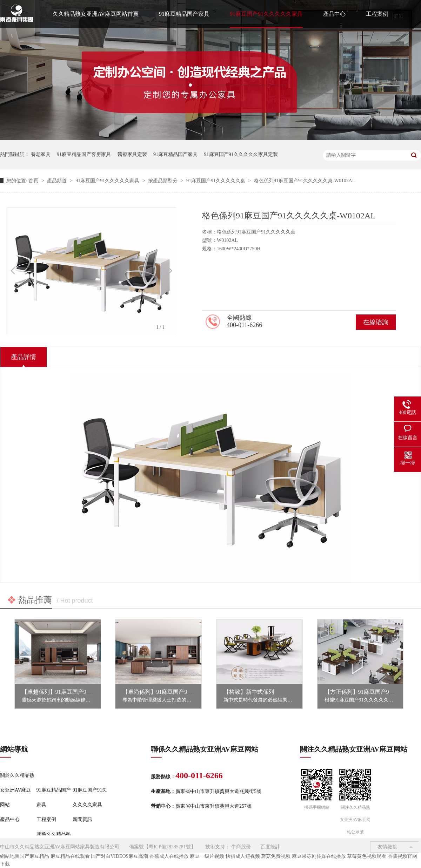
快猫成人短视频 (243, 856)
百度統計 (270, 847)
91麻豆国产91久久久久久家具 (266, 14)
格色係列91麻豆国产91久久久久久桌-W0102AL (305, 181)
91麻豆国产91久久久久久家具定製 (241, 154)
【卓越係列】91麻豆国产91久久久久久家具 (75, 692)
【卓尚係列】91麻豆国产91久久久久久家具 (176, 692)
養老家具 (41, 154)
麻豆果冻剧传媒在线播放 (319, 856)
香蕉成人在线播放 (169, 856)
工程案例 (377, 14)
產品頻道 (58, 181)
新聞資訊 (82, 819)
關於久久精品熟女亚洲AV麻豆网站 (17, 790)
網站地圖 (10, 856)
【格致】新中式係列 (249, 692)
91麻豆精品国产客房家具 (84, 154)
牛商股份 (241, 847)
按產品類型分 (163, 181)
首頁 (34, 181)
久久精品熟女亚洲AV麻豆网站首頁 (96, 14)
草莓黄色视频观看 (367, 856)
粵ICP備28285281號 (170, 847)
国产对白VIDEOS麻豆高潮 (119, 856)
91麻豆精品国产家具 (184, 14)
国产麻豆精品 (34, 856)
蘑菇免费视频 (276, 856)
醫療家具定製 (132, 154)
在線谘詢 (376, 322)
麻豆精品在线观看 (70, 856)
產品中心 (334, 14)
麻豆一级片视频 (207, 856)
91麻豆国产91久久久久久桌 (216, 181)
